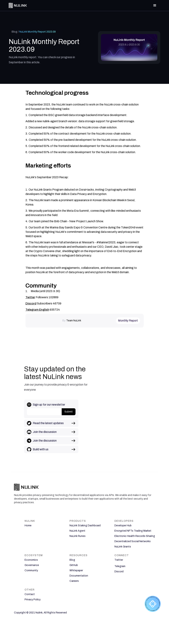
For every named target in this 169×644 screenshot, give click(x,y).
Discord (31, 303)
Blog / (15, 32)
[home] (18, 5)
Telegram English (37, 310)
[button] (155, 5)
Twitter (30, 297)
